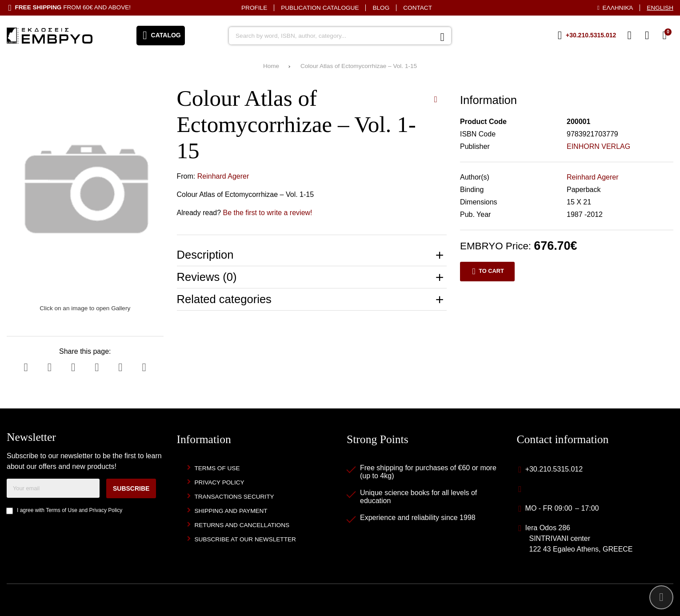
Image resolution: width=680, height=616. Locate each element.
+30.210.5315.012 (554, 469)
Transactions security (234, 497)
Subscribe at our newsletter (245, 539)
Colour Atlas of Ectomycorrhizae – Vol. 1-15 (359, 66)
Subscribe (131, 488)
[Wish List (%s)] (629, 36)
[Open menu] (161, 36)
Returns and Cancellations (242, 525)
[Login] (647, 36)
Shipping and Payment (231, 511)
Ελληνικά (618, 8)
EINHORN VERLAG (598, 146)
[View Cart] (664, 36)
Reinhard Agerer (223, 176)
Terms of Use (62, 510)
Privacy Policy (106, 510)
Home (271, 66)
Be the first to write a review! (268, 213)
